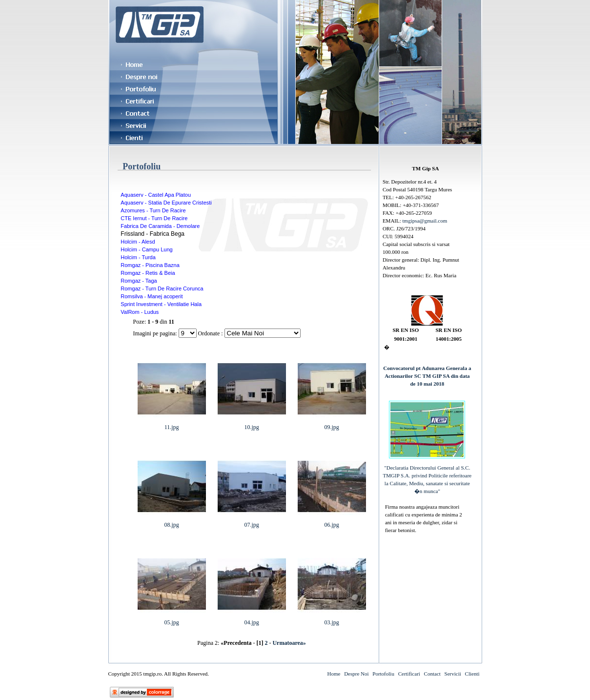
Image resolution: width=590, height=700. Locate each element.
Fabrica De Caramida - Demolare (160, 226)
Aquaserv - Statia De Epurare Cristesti (166, 203)
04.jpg (252, 619)
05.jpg (172, 619)
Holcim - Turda (138, 257)
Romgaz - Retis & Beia (148, 273)
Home (334, 674)
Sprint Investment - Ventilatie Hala (161, 304)
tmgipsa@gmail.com (425, 221)
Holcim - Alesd (138, 242)
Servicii (453, 674)
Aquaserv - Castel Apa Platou (156, 195)
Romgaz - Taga (139, 281)
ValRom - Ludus (140, 312)
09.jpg (332, 424)
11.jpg (172, 424)
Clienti (472, 674)
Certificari (409, 674)
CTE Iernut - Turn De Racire (154, 218)
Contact (432, 674)
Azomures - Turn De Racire (153, 210)
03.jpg (332, 619)
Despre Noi (356, 674)
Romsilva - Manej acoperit (152, 296)
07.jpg (252, 522)
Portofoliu (383, 674)
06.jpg (332, 522)
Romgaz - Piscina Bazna (150, 265)
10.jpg (252, 424)
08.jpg (172, 522)
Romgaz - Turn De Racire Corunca (162, 288)
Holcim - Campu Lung (146, 249)
